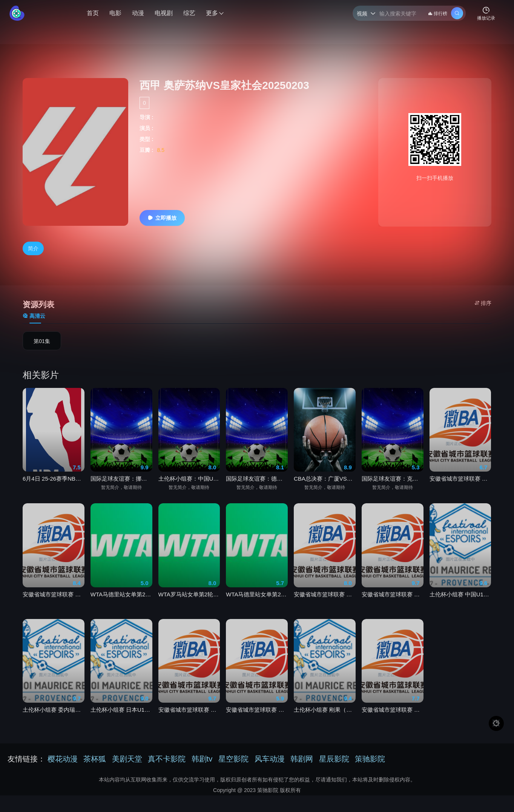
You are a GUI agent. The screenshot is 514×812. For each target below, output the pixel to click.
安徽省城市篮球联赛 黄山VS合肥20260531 (393, 601)
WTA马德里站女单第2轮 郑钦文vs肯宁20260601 (257, 601)
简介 (33, 249)
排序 (483, 303)
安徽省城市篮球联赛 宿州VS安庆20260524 (189, 717)
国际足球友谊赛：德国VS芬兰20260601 (257, 486)
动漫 (138, 13)
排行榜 (438, 14)
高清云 (34, 317)
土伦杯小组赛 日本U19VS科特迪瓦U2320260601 (121, 717)
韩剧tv (202, 759)
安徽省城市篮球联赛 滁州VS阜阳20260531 (54, 601)
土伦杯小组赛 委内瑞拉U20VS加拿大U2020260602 (54, 717)
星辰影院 (334, 759)
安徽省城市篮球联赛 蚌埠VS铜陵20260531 (460, 486)
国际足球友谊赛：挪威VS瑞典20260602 (121, 486)
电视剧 (164, 13)
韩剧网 (302, 759)
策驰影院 (370, 759)
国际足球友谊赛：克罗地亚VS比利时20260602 (393, 486)
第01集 (42, 342)
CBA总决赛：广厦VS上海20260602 (325, 486)
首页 (93, 13)
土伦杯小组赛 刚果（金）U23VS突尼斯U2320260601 (325, 717)
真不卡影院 (167, 759)
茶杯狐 (95, 759)
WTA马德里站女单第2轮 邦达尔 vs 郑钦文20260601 (121, 601)
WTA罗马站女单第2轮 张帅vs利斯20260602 (189, 601)
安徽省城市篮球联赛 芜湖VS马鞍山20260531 (393, 717)
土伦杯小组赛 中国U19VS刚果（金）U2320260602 (460, 601)
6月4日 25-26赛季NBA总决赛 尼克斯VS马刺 (54, 486)
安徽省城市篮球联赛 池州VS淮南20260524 (325, 601)
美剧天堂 (127, 759)
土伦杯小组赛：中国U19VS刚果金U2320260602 (189, 486)
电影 (115, 13)
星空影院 (233, 759)
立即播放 (161, 218)
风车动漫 (270, 759)
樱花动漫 (63, 759)
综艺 (189, 13)
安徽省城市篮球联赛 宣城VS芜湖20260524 (257, 717)
